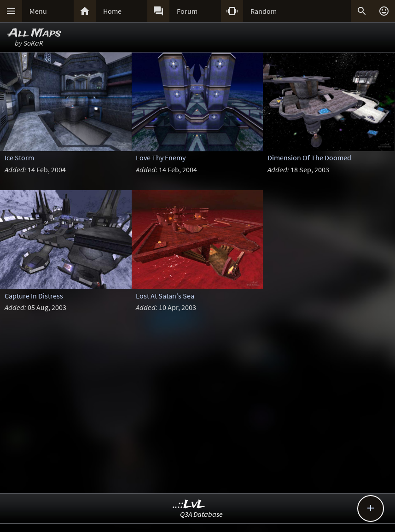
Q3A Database (201, 514)
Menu (38, 11)
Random (264, 11)
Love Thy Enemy (161, 158)
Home (112, 11)
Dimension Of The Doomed (309, 158)
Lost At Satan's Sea (165, 296)
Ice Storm (19, 158)
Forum (187, 11)
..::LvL (189, 505)
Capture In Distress (34, 296)
